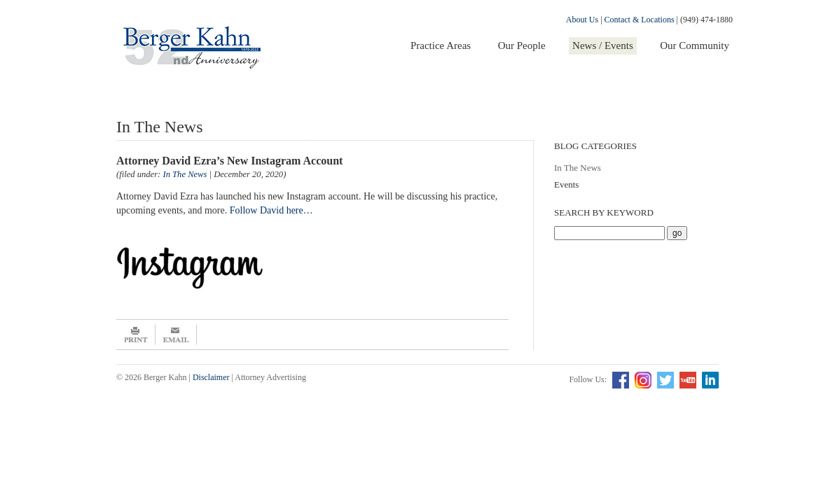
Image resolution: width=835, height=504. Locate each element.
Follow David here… (271, 210)
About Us (582, 20)
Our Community (695, 45)
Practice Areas (441, 45)
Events (566, 184)
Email (176, 335)
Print (136, 335)
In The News (578, 168)
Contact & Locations (640, 20)
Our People (522, 45)
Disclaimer (211, 377)
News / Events (603, 45)
